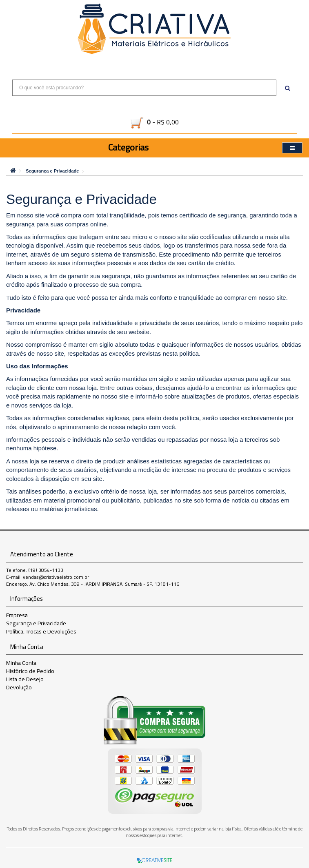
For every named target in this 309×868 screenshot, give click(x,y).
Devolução (19, 687)
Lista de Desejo (25, 679)
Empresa (17, 615)
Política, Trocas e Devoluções (41, 631)
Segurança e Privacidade (52, 171)
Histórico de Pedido (30, 671)
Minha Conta (21, 663)
